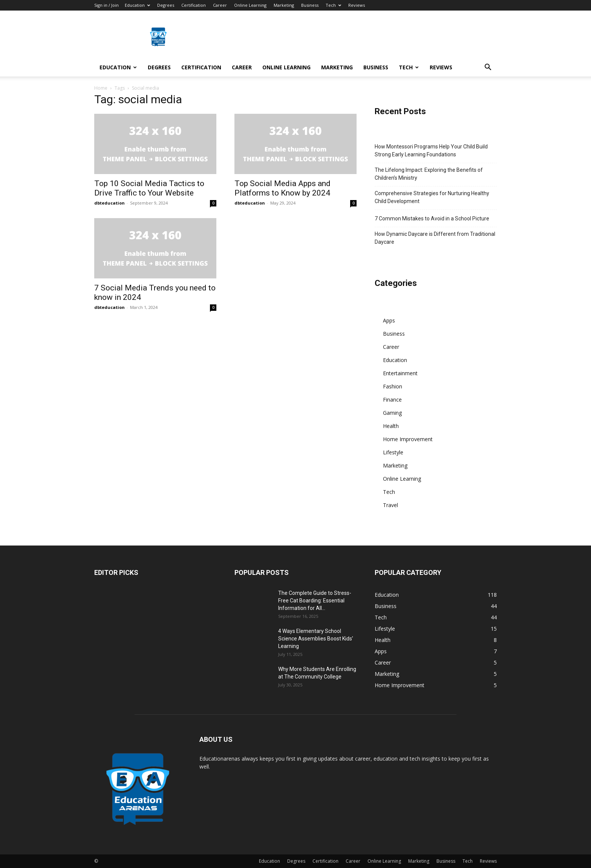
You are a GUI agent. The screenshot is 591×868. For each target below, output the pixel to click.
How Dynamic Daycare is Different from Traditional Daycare (435, 238)
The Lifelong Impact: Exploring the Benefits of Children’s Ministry (429, 174)
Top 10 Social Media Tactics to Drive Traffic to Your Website (149, 188)
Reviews (357, 5)
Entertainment (400, 373)
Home (101, 88)
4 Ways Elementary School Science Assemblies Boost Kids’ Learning (316, 639)
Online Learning (250, 5)
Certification (194, 5)
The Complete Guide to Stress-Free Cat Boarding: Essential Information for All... (315, 601)
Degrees (166, 5)
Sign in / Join (106, 5)
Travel (390, 505)
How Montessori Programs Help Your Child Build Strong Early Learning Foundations (431, 151)
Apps (389, 320)
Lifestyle (393, 452)
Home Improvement (408, 439)
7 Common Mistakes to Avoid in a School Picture (432, 219)
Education (137, 5)
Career (220, 5)
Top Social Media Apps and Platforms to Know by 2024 (282, 188)
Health (391, 426)
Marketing (284, 5)
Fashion (393, 386)
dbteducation (109, 203)
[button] (488, 68)
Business (310, 5)
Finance (392, 400)
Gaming (392, 413)
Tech (333, 5)
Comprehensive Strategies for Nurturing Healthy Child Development (432, 197)
